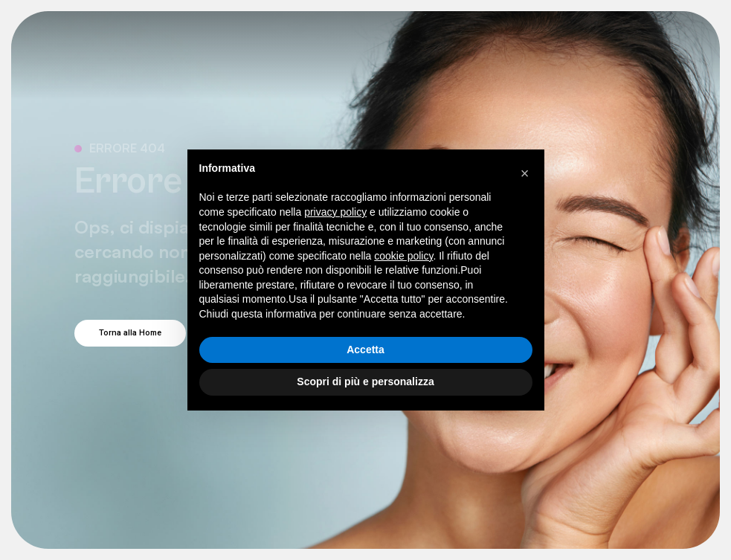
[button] (525, 173)
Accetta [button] (365, 350)
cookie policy (403, 256)
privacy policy (335, 212)
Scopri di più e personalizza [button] (365, 382)
